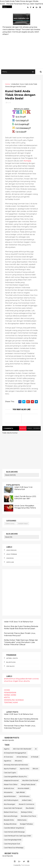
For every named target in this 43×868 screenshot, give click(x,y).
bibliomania (22, 820)
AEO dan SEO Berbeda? (22, 749)
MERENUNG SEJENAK (14, 700)
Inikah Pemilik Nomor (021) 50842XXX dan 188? (25, 498)
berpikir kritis (9, 820)
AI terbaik (35, 757)
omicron (10, 558)
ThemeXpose (25, 865)
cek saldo (10, 666)
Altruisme (18, 761)
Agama (7, 749)
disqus (30, 428)
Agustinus (7, 761)
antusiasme (8, 792)
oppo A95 (10, 562)
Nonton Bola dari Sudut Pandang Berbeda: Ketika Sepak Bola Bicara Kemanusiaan (21, 628)
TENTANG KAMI (11, 702)
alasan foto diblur (11, 784)
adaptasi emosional (11, 780)
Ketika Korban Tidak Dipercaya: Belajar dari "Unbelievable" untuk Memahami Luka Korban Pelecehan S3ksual (21, 642)
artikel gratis (12, 658)
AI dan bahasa (22, 757)
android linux (10, 679)
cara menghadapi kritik (13, 840)
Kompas (27, 161)
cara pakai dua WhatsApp (14, 848)
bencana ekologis (11, 816)
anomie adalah (23, 788)
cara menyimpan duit (12, 844)
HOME (7, 690)
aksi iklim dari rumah (30, 780)
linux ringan (11, 550)
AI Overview (8, 757)
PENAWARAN (10, 693)
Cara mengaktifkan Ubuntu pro (15, 777)
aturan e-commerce (26, 804)
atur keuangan (9, 804)
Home (8, 84)
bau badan (30, 808)
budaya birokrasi (10, 824)
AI (36, 749)
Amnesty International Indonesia (16, 765)
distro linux (10, 523)
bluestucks (11, 662)
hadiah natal (23, 523)
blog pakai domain (24, 679)
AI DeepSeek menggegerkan (15, 753)
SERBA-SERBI (10, 695)
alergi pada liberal (28, 784)
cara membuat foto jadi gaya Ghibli (17, 836)
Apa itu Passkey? (10, 769)
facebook (37, 428)
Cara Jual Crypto (10, 773)
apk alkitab (21, 792)
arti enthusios (24, 796)
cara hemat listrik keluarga (14, 832)
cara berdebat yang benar (14, 828)
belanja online (27, 812)
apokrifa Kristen (10, 796)
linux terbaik (12, 554)
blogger (23, 428)
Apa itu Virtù (25, 769)
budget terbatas (26, 824)
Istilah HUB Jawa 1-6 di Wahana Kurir (23, 488)
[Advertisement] (21, 45)
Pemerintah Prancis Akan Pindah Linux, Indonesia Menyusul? (20, 634)
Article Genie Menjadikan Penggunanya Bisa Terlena (25, 507)
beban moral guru (11, 812)
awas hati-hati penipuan (13, 808)
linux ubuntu (24, 681)
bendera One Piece (29, 816)
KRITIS (7, 697)
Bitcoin (35, 769)
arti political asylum (11, 800)
